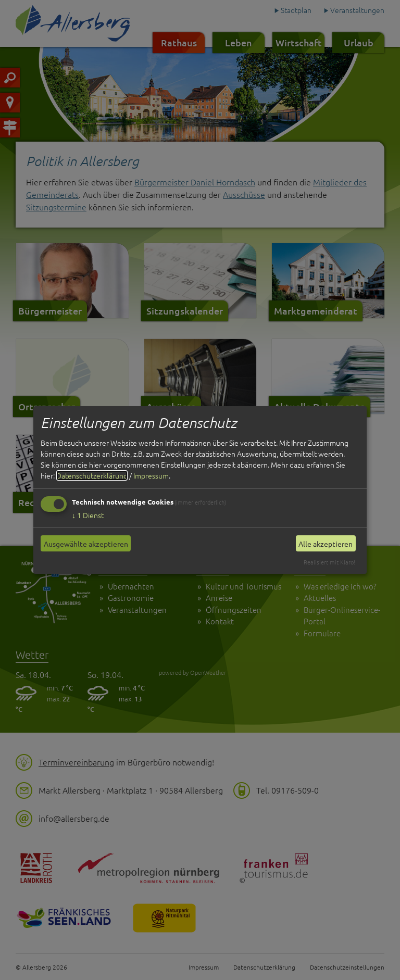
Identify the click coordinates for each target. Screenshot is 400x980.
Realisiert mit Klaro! (329, 562)
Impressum (151, 475)
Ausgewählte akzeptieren (86, 544)
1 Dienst (88, 515)
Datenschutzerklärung (92, 475)
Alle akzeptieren (326, 544)
